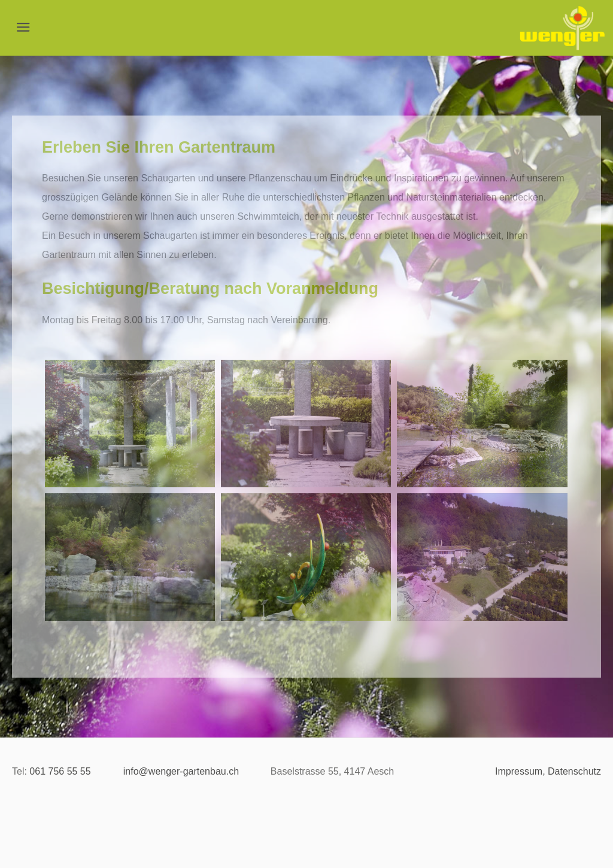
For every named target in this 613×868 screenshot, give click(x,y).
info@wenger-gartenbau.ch (181, 771)
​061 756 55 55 (60, 771)
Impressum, (520, 771)
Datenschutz (574, 771)
